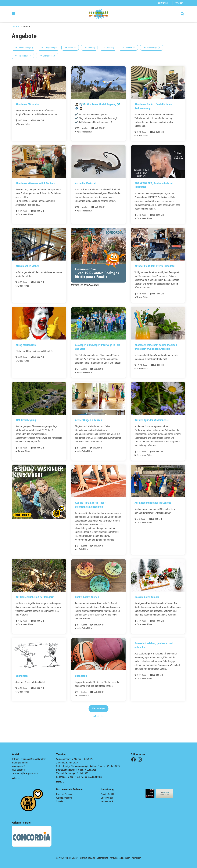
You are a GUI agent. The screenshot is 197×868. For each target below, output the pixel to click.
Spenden (60, 801)
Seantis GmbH (108, 794)
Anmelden (179, 3)
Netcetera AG (107, 801)
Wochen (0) (129, 48)
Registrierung (162, 3)
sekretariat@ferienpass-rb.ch (25, 773)
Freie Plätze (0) (23, 56)
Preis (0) (109, 48)
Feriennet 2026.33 (86, 858)
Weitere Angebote (65, 798)
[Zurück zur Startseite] (99, 15)
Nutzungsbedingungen (120, 858)
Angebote (27, 27)
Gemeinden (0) (48, 56)
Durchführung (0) (24, 48)
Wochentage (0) (152, 48)
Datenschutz (102, 858)
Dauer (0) (71, 48)
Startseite (15, 27)
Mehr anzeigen (98, 717)
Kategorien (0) (49, 48)
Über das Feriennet (65, 794)
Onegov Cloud (107, 798)
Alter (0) (90, 48)
